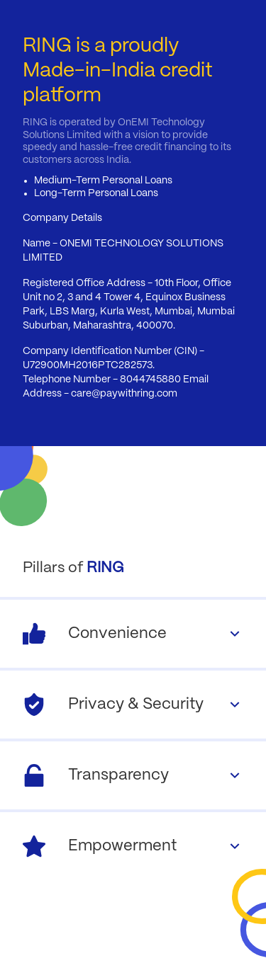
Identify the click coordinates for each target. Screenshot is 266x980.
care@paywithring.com (124, 394)
